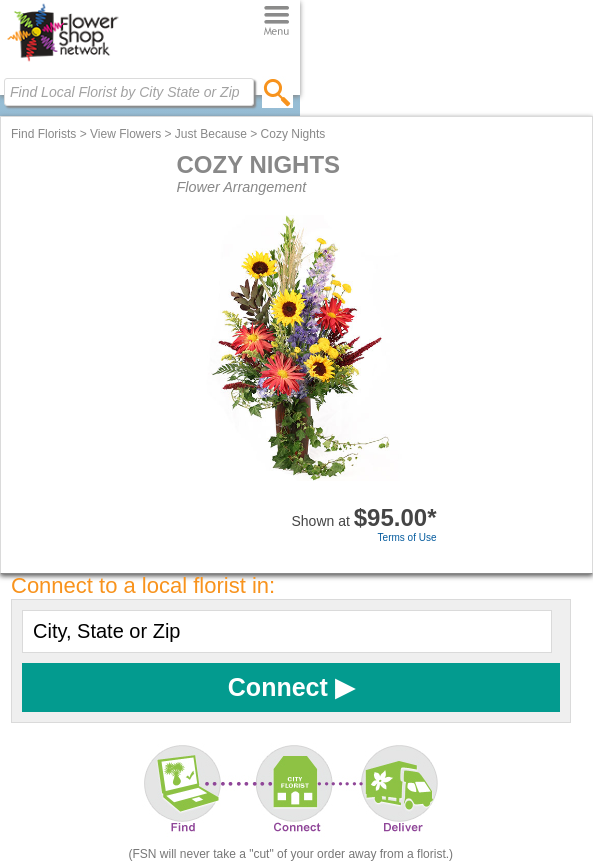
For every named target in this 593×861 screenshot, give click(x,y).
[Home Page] (62, 61)
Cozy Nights (293, 134)
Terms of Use (407, 537)
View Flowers (125, 134)
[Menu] (276, 21)
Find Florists (43, 134)
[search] (277, 92)
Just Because (211, 134)
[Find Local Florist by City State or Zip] (129, 92)
